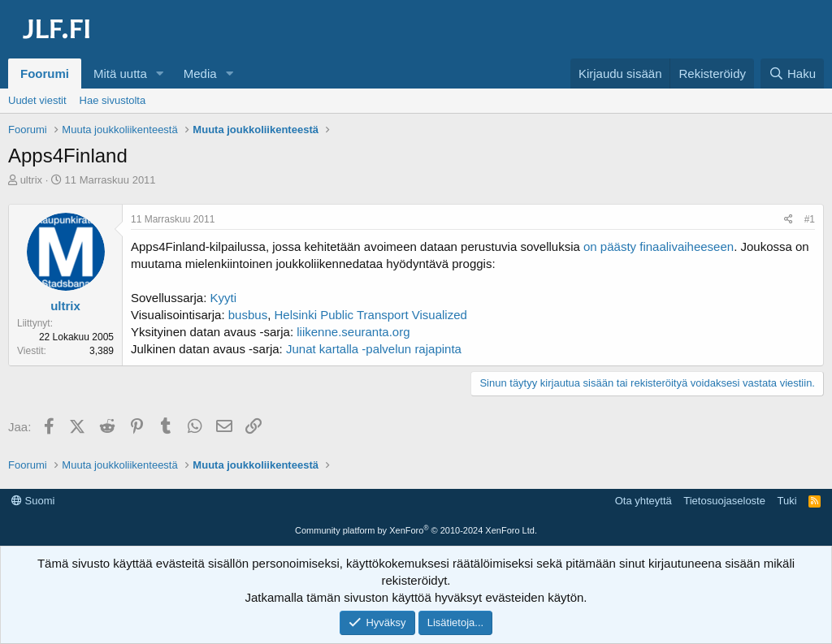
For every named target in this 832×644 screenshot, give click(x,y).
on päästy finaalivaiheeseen (659, 246)
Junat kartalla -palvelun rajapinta (374, 349)
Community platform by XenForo (416, 530)
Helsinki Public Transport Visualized (371, 315)
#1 (810, 219)
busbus (248, 315)
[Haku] (792, 73)
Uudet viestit (37, 100)
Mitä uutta (120, 73)
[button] (160, 73)
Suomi (33, 501)
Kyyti (224, 298)
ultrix (31, 180)
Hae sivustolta (113, 100)
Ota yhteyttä (643, 501)
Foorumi (45, 73)
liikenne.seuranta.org (353, 332)
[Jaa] (789, 220)
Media (200, 73)
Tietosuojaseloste (724, 501)
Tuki (786, 501)
